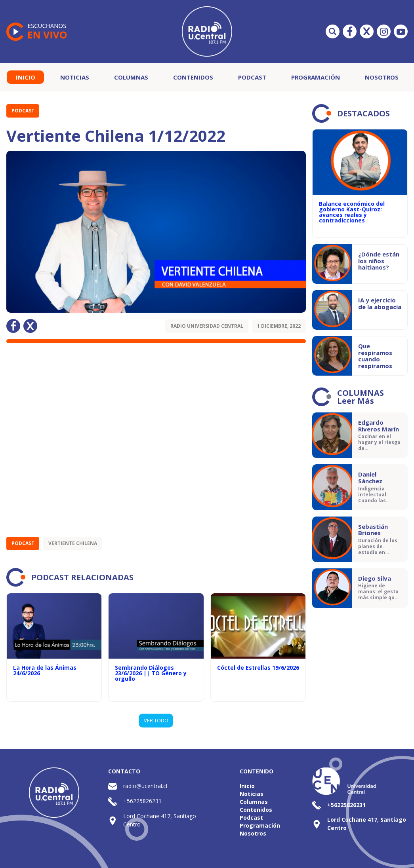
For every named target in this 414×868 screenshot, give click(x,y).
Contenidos (193, 77)
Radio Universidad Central (207, 326)
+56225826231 (142, 801)
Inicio (26, 77)
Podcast (252, 77)
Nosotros (382, 77)
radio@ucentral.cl (145, 786)
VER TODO (156, 720)
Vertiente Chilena (73, 543)
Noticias (75, 77)
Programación (316, 77)
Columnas (131, 77)
